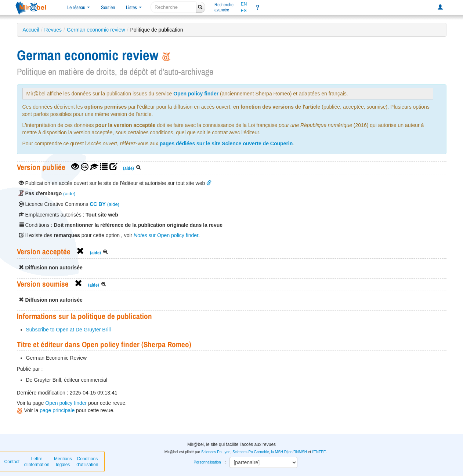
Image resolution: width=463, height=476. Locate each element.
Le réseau (79, 7)
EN (244, 4)
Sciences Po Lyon (216, 452)
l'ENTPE (319, 452)
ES (244, 11)
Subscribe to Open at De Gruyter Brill (68, 330)
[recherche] (173, 7)
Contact (12, 462)
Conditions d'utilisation (87, 462)
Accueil (31, 30)
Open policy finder (196, 94)
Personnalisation (207, 462)
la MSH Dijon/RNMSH (289, 452)
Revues (53, 30)
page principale (57, 410)
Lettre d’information (37, 462)
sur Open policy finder (166, 235)
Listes (134, 7)
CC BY (98, 204)
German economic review (96, 30)
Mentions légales (63, 462)
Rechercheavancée (224, 7)
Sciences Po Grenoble (251, 452)
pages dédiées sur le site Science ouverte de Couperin (226, 143)
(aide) (129, 168)
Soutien (108, 7)
